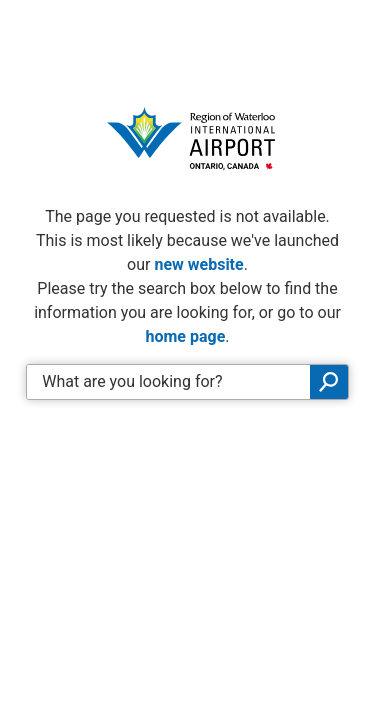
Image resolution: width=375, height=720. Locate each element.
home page (185, 336)
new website (198, 264)
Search (329, 382)
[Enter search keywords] (168, 382)
